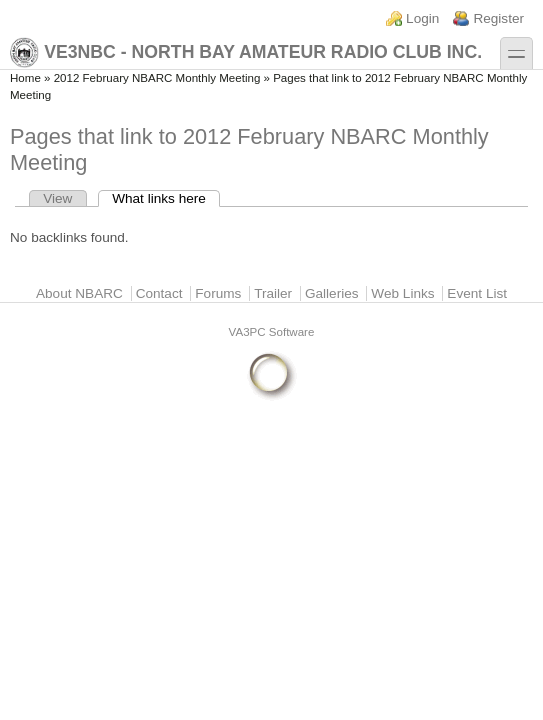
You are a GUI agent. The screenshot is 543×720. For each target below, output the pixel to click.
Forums (218, 293)
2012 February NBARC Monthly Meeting (157, 78)
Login (422, 18)
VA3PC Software (272, 332)
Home (25, 78)
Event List (477, 293)
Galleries (332, 293)
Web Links (402, 293)
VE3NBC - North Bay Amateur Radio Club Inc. (246, 52)
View (57, 198)
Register (498, 18)
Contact (159, 293)
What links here (166, 198)
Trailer (273, 293)
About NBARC (79, 293)
